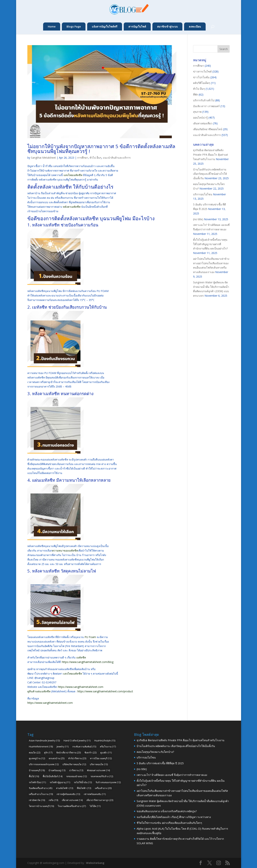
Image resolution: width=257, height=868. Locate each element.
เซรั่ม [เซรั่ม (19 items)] (53, 800)
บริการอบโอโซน (203, 194)
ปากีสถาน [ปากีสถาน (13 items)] (76, 770)
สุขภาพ (197, 112)
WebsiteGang (95, 863)
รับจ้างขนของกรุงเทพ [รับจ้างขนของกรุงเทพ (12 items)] (108, 782)
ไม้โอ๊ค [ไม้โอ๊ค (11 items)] (95, 806)
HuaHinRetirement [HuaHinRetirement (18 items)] (41, 747)
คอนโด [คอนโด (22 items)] (35, 753)
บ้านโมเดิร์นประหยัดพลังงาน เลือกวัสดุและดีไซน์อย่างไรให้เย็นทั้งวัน (210, 174)
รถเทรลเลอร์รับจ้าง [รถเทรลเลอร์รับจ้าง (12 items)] (102, 776)
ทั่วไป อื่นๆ (96, 158)
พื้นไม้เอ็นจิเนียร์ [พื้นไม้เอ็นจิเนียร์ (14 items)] (53, 776)
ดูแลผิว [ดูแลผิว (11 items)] (106, 753)
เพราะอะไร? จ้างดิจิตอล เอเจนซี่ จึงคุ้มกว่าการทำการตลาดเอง (172, 775)
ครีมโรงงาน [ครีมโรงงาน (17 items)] (108, 747)
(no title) (198, 219)
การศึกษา (83, 158)
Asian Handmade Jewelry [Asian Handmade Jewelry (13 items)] (44, 741)
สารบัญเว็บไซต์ (137, 26)
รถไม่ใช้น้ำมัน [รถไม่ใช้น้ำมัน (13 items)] (83, 782)
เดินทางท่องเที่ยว (203, 123)
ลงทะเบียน (195, 26)
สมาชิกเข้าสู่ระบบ (167, 26)
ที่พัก (196, 94)
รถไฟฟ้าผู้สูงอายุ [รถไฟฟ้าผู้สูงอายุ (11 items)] (60, 782)
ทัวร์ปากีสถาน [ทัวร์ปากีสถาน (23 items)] (77, 758)
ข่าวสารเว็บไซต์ (202, 71)
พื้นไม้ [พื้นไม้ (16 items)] (34, 776)
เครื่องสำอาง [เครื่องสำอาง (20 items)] (103, 788)
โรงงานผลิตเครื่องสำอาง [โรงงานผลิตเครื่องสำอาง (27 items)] (72, 806)
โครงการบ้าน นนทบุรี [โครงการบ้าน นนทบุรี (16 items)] (41, 806)
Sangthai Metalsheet (43, 158)
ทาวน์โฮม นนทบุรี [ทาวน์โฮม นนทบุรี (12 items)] (101, 758)
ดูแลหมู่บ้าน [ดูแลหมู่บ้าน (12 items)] (37, 758)
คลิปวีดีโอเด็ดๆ (202, 83)
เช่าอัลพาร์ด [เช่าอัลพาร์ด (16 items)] (37, 800)
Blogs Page (74, 26)
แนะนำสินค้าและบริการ (117, 158)
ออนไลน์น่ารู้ (200, 118)
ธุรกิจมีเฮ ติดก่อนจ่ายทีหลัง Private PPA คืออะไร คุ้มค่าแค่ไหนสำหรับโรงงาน (210, 155)
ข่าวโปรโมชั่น (201, 77)
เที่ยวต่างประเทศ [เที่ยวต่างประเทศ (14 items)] (72, 800)
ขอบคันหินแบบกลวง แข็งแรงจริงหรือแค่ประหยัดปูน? (167, 811)
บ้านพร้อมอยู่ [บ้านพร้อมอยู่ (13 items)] (57, 770)
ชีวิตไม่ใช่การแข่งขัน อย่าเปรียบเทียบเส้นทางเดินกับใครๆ (169, 823)
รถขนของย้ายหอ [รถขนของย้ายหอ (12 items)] (76, 776)
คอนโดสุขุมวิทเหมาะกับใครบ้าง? (155, 752)
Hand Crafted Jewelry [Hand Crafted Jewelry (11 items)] (77, 741)
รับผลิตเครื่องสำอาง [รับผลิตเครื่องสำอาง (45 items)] (41, 788)
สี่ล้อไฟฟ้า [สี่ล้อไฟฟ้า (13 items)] (84, 788)
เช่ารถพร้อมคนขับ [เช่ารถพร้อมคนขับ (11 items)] (95, 794)
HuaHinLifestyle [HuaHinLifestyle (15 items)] (105, 741)
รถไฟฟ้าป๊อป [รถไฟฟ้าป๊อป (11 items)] (37, 782)
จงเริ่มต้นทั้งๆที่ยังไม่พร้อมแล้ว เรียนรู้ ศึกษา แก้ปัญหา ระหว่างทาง (174, 817)
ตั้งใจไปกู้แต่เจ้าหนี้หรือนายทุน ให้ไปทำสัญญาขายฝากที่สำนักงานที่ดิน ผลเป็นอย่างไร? (210, 244)
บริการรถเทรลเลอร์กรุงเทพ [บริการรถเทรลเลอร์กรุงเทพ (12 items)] (44, 764)
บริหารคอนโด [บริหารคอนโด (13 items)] (99, 764)
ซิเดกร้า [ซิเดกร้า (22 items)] (91, 753)
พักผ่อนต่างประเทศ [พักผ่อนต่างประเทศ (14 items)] (98, 770)
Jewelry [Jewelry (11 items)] (63, 747)
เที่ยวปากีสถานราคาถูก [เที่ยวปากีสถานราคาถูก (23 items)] (100, 800)
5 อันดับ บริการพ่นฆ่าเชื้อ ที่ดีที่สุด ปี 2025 (160, 763)
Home (52, 26)
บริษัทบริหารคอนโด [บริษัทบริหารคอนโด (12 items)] (74, 764)
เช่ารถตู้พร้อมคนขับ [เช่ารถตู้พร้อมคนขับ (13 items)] (68, 794)
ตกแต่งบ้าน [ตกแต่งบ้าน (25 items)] (57, 758)
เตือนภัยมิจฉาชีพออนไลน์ (208, 129)
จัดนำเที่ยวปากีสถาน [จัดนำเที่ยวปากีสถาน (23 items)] (69, 753)
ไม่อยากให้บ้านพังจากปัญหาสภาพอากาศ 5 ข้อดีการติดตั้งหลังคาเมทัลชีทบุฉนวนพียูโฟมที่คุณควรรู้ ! (101, 149)
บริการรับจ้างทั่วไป (204, 100)
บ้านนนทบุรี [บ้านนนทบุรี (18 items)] (37, 770)
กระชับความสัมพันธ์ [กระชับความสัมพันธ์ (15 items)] (84, 747)
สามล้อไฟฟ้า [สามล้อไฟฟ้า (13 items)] (65, 788)
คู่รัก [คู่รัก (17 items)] (48, 753)
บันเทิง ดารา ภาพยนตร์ (206, 106)
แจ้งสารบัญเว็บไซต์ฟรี (105, 26)
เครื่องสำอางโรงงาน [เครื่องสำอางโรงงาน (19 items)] (41, 794)
